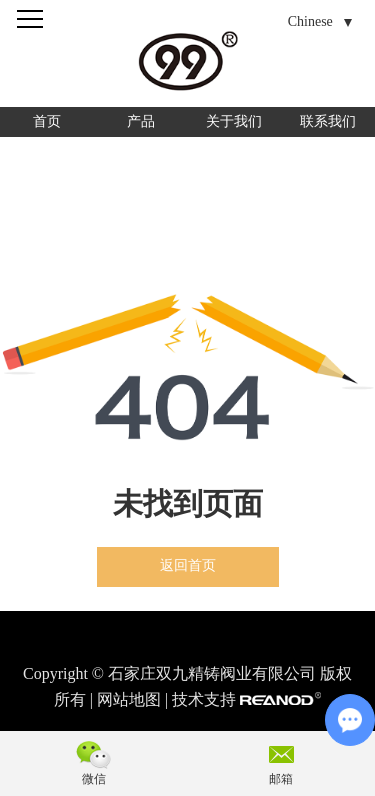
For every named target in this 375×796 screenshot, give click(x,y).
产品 (141, 121)
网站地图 (129, 699)
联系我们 (328, 121)
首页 (47, 121)
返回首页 (188, 565)
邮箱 (281, 779)
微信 (94, 779)
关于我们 (234, 121)
